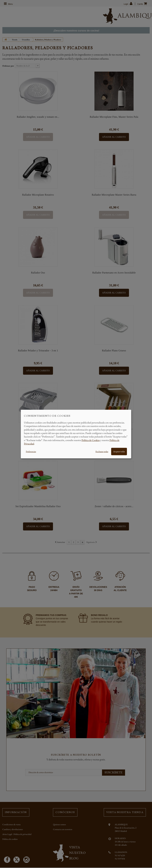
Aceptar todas (119, 451)
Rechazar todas (102, 451)
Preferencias (31, 451)
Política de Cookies (91, 440)
